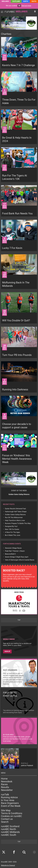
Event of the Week (11, 806)
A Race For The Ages (12, 532)
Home (4, 779)
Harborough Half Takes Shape (16, 512)
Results (5, 787)
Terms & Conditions (12, 813)
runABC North (8, 829)
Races (4, 784)
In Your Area (8, 800)
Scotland (16, 1)
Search (5, 822)
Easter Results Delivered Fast (15, 509)
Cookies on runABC (11, 816)
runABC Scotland (10, 826)
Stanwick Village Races (13, 548)
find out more (26, 6)
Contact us (7, 819)
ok (19, 6)
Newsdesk (7, 782)
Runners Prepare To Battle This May (18, 523)
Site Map (6, 810)
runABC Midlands (10, 832)
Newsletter (7, 790)
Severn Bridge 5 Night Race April (17, 557)
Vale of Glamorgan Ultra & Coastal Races (20, 560)
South (34, 1)
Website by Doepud (8, 865)
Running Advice (9, 797)
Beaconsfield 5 (10, 554)
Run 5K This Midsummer (14, 517)
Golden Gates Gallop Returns (15, 515)
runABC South (9, 835)
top (19, 620)
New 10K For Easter (12, 529)
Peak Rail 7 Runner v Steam (15, 551)
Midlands (5, 1)
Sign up (7, 651)
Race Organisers (10, 803)
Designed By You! (11, 526)
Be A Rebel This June (13, 535)
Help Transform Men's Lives (15, 520)
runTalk (5, 795)
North (26, 1)
